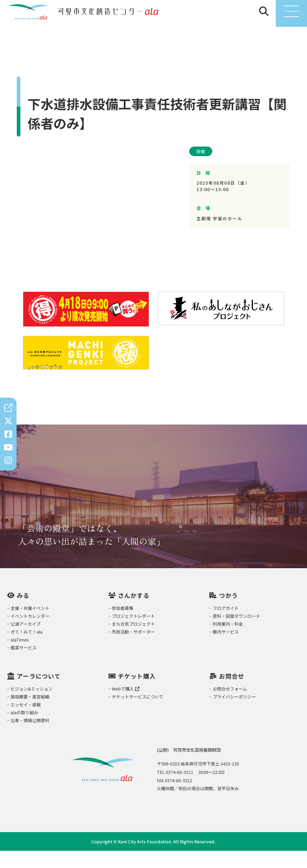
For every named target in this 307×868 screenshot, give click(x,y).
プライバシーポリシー (234, 714)
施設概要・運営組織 (30, 714)
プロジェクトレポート (133, 633)
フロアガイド (226, 625)
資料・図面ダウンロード (236, 633)
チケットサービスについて (138, 714)
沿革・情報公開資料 (30, 738)
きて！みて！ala (27, 649)
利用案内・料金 (228, 641)
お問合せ (232, 693)
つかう (228, 613)
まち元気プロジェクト (133, 641)
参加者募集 (123, 625)
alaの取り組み (24, 730)
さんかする (134, 613)
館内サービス (226, 649)
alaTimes (20, 657)
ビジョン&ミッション (32, 706)
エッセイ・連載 (26, 722)
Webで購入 (126, 706)
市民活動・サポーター (133, 649)
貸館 (201, 169)
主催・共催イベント (30, 625)
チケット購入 (137, 693)
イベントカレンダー (30, 633)
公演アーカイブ (26, 641)
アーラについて (39, 693)
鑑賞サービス (24, 665)
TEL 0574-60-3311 (175, 789)
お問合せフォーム (230, 706)
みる (23, 613)
